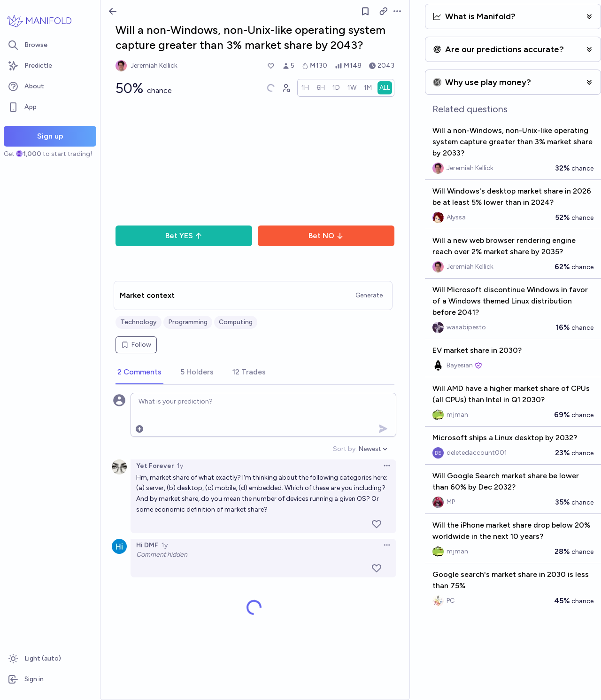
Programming (188, 322)
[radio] (305, 88)
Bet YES (184, 236)
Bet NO (326, 236)
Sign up (50, 136)
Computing (236, 322)
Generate (369, 295)
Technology (139, 322)
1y (180, 466)
